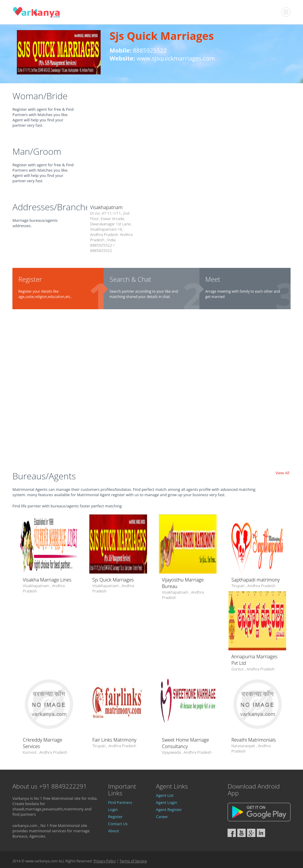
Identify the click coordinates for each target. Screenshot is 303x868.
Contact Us (118, 824)
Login (113, 810)
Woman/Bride (40, 96)
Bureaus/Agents (44, 476)
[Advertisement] (151, 393)
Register (115, 817)
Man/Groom (37, 151)
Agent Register (169, 810)
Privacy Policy (105, 861)
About (113, 831)
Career (162, 817)
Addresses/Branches (53, 207)
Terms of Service (133, 861)
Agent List (165, 795)
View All (282, 473)
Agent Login (166, 802)
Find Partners (120, 802)
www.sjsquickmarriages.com (176, 58)
